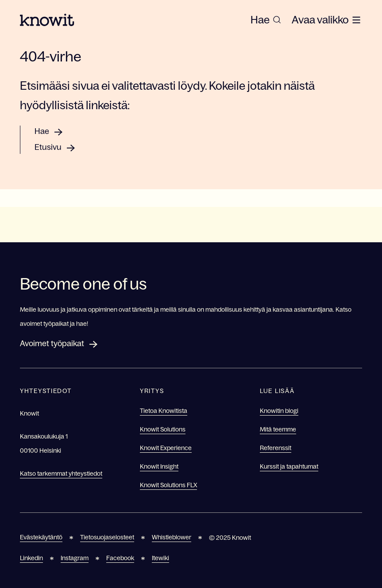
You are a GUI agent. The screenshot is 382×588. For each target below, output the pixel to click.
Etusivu (48, 147)
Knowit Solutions (163, 429)
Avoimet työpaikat (52, 344)
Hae (42, 131)
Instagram (75, 558)
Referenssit (276, 448)
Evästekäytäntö (41, 537)
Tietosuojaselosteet (107, 537)
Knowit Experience (166, 448)
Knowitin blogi (279, 411)
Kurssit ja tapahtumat (289, 466)
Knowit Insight (159, 466)
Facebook (120, 558)
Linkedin (31, 558)
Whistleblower (172, 537)
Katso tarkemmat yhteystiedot (61, 473)
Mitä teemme (278, 429)
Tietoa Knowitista (164, 411)
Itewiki (160, 558)
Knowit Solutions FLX (168, 485)
